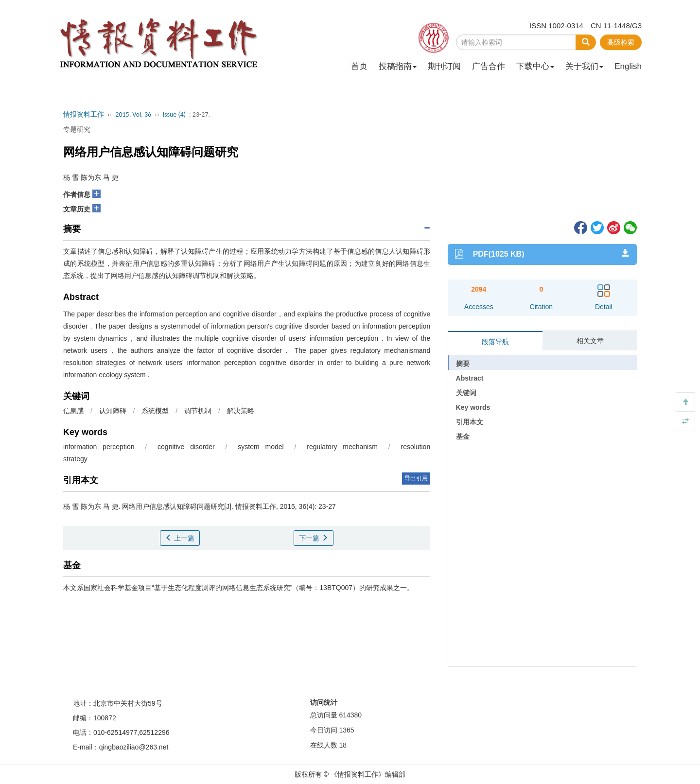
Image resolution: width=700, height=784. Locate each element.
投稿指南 (398, 66)
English (628, 66)
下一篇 (314, 538)
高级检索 (621, 42)
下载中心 (535, 66)
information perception (99, 447)
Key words (473, 407)
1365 (346, 730)
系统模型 (155, 411)
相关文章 (590, 341)
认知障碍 (113, 411)
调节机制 (198, 411)
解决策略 (241, 411)
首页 (359, 66)
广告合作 (489, 66)
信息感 (73, 411)
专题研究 (77, 129)
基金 (463, 436)
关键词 (466, 393)
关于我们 (584, 66)
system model (261, 447)
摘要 (463, 364)
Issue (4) (174, 114)
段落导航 (495, 342)
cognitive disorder (186, 447)
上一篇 (180, 538)
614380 (350, 715)
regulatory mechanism (342, 447)
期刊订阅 (444, 66)
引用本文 (470, 422)
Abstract (470, 378)
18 (343, 745)
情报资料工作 (84, 114)
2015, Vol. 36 (133, 114)
